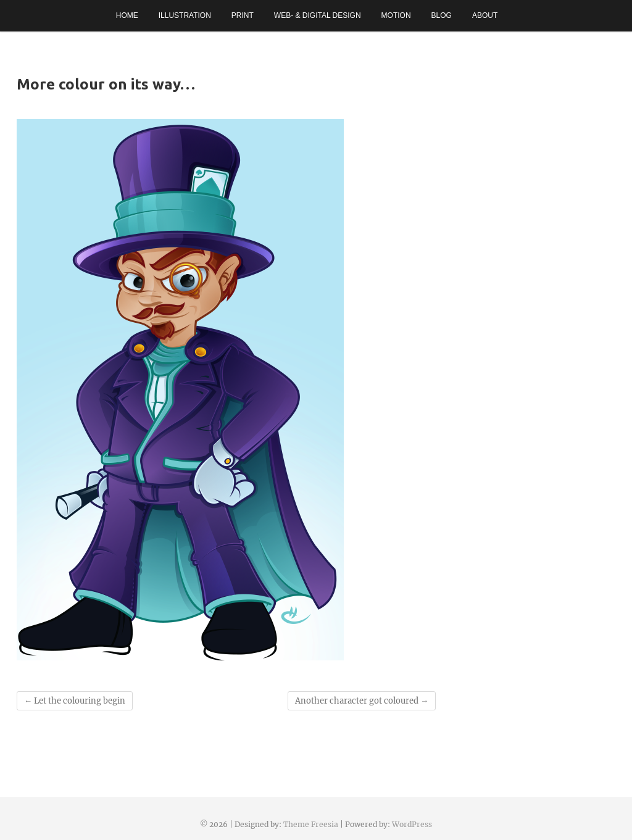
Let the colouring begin (75, 701)
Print (243, 15)
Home (127, 15)
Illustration (185, 15)
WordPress (412, 824)
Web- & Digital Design (318, 15)
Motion (396, 15)
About (485, 15)
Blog (442, 15)
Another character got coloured (362, 701)
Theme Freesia (311, 824)
